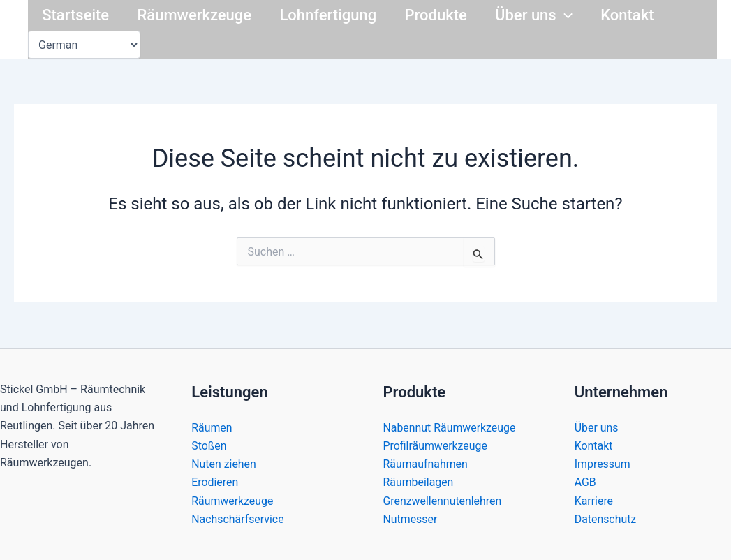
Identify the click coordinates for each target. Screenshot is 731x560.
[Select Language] (84, 45)
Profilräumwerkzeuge (436, 445)
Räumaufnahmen (426, 463)
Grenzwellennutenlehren (443, 500)
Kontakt (641, 15)
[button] (576, 15)
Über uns (546, 15)
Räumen (212, 427)
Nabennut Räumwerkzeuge (450, 427)
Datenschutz (606, 519)
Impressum (603, 463)
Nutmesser (411, 519)
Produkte (444, 15)
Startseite (77, 15)
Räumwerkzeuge (198, 15)
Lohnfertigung (335, 15)
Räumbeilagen (419, 482)
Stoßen (209, 445)
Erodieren (215, 482)
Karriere (594, 500)
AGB (585, 482)
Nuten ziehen (224, 463)
